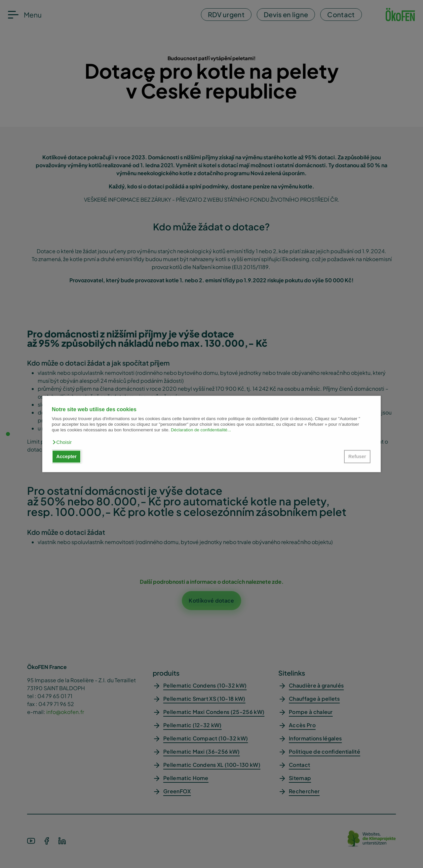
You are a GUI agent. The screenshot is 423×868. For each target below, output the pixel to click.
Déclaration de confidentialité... (201, 430)
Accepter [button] (66, 456)
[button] (62, 442)
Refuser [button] (357, 456)
